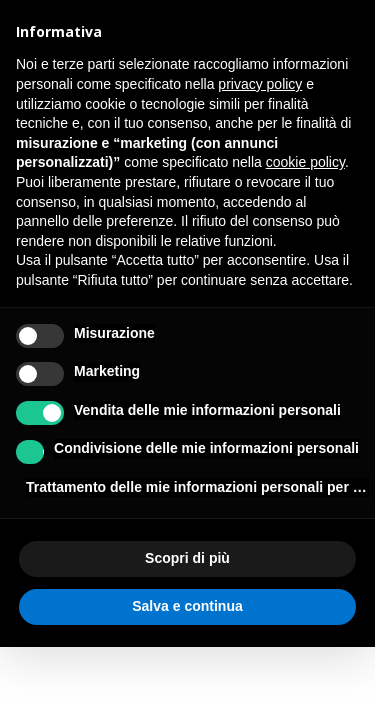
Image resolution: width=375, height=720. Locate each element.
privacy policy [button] (260, 84)
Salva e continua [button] (187, 606)
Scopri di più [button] (187, 558)
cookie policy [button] (305, 162)
